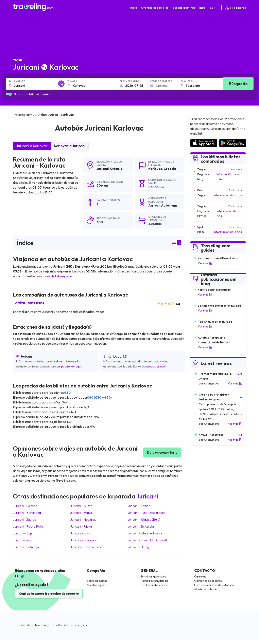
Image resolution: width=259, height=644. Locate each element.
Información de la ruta (228, 177)
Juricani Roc (22, 540)
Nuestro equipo (97, 585)
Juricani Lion (80, 533)
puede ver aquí (71, 366)
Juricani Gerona (25, 506)
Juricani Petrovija (26, 547)
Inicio (133, 8)
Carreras (200, 576)
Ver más (205, 263)
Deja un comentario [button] (162, 452)
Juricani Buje (23, 533)
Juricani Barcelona (27, 513)
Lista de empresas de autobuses (215, 585)
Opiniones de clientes (208, 581)
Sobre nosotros (97, 581)
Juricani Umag (138, 547)
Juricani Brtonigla (141, 526)
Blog (202, 8)
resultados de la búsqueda (54, 276)
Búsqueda (238, 84)
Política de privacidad (154, 581)
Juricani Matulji (81, 513)
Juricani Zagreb (25, 519)
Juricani (103, 169)
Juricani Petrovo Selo (86, 547)
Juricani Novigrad (83, 519)
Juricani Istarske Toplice (145, 533)
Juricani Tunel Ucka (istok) (146, 513)
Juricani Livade (139, 506)
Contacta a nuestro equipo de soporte (49, 593)
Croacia (116, 169)
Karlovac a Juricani (70, 146)
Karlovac (155, 169)
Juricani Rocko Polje (28, 526)
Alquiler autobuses (206, 589)
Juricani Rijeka (81, 526)
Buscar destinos (184, 8)
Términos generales (153, 576)
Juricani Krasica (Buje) (144, 519)
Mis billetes (235, 8)
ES (213, 8)
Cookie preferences (154, 585)
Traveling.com (80, 625)
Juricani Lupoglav (83, 540)
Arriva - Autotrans (30, 303)
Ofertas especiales (155, 8)
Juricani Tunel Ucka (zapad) (147, 540)
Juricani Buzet (81, 506)
